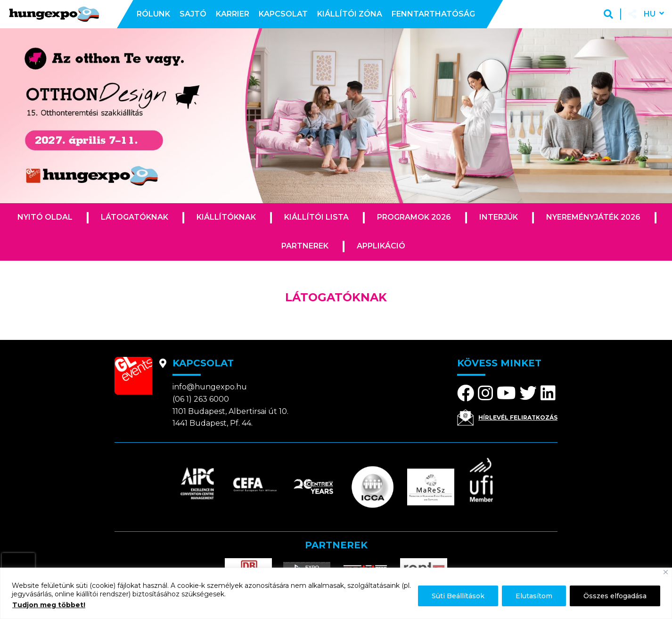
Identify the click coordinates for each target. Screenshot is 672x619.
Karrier (233, 14)
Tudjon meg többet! (49, 605)
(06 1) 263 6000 (201, 399)
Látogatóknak (135, 217)
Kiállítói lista (316, 217)
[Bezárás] (666, 572)
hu (650, 14)
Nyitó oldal (45, 217)
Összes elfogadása (615, 596)
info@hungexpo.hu (210, 387)
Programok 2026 (414, 217)
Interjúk (499, 217)
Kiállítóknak (226, 217)
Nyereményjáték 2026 (593, 217)
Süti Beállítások (458, 596)
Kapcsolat (283, 14)
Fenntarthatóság (433, 14)
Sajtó (193, 14)
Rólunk (153, 14)
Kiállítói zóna (350, 14)
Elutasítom (534, 596)
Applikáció (381, 246)
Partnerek (305, 246)
